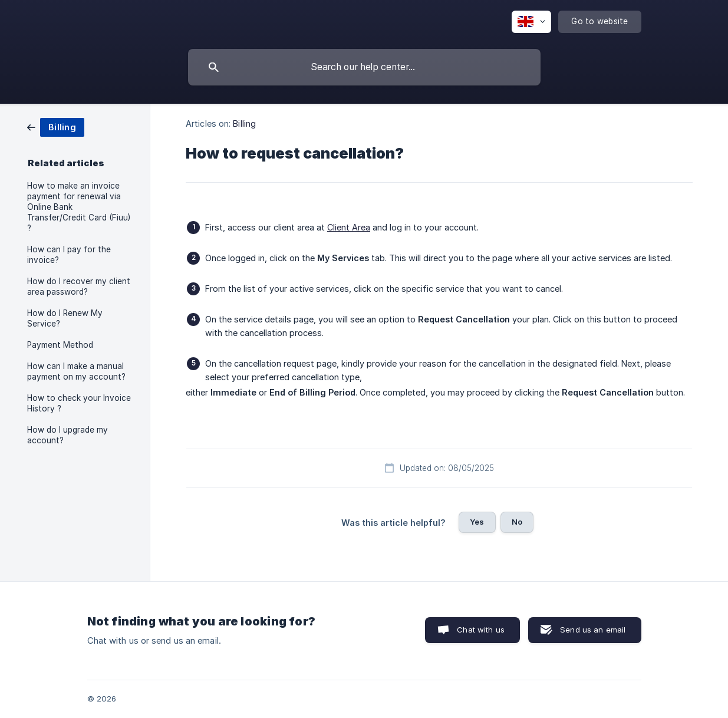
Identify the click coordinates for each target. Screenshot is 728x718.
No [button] (517, 522)
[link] (56, 126)
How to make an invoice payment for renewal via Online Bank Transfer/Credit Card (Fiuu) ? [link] (79, 207)
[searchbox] (364, 67)
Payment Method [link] (60, 345)
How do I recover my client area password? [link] (79, 286)
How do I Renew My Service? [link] (65, 318)
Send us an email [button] (593, 630)
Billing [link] (244, 123)
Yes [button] (477, 522)
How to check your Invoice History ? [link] (79, 403)
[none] (531, 22)
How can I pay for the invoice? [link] (69, 255)
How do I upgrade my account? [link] (67, 435)
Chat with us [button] (481, 630)
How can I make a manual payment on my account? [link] (76, 371)
